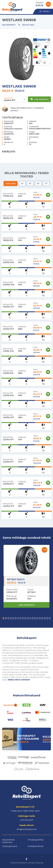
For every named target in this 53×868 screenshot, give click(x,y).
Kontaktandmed (36, 846)
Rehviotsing (28, 25)
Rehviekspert (9, 25)
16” (38, 184)
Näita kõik (11, 184)
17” (46, 184)
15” (30, 184)
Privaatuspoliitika (36, 840)
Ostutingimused (9, 846)
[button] (3, 618)
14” (22, 184)
